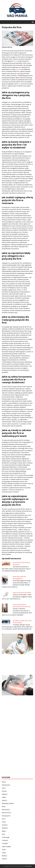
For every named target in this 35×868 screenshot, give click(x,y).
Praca (4, 819)
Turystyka (5, 843)
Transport (5, 840)
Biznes (4, 782)
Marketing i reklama (8, 803)
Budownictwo (6, 785)
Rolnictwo (5, 828)
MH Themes (29, 866)
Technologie (6, 837)
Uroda (4, 850)
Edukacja (5, 794)
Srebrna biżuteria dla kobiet (22, 593)
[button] (32, 22)
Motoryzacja (6, 810)
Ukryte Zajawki (6, 846)
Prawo (4, 822)
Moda (4, 807)
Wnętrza (4, 856)
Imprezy (4, 800)
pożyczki (18, 69)
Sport (3, 834)
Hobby (4, 797)
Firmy (16, 61)
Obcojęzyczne (6, 816)
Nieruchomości (6, 813)
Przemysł (5, 825)
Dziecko (4, 791)
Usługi (4, 853)
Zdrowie (4, 859)
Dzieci (4, 788)
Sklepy (4, 831)
